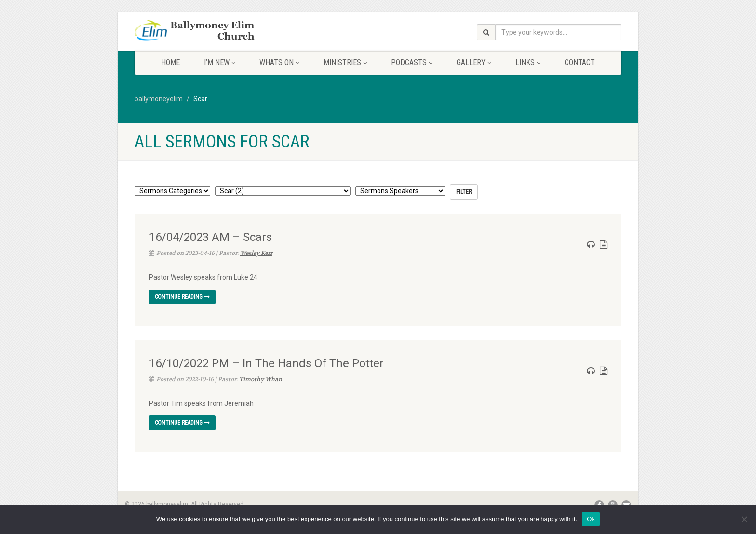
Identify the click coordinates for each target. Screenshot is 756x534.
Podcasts (412, 62)
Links (528, 62)
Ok (591, 519)
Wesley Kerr (256, 253)
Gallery (474, 62)
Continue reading (182, 297)
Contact (580, 62)
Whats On (279, 62)
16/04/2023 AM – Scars (210, 237)
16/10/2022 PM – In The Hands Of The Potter (266, 363)
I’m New (220, 62)
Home (170, 62)
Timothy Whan (261, 379)
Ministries (345, 62)
